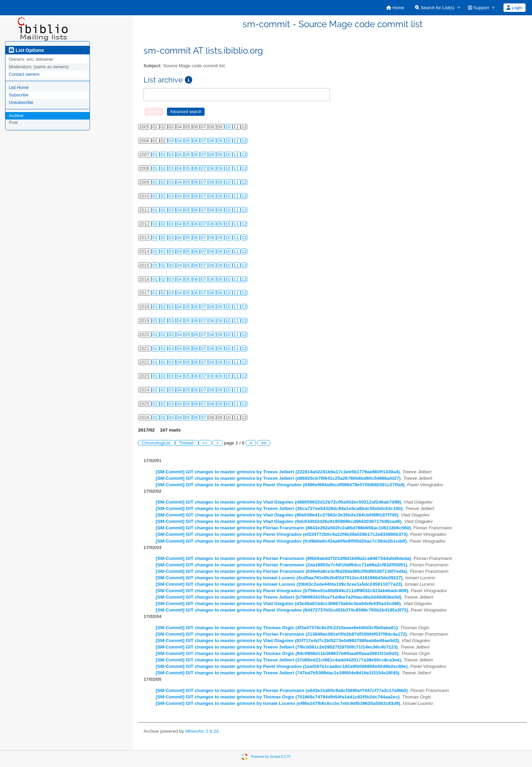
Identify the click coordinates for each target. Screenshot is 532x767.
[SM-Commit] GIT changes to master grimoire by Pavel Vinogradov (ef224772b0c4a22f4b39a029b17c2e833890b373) (282, 534)
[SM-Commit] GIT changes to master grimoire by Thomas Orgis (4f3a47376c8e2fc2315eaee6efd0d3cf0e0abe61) (277, 628)
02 (164, 155)
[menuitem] (395, 8)
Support (478, 8)
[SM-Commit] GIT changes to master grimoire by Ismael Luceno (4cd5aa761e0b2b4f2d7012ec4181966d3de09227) (279, 578)
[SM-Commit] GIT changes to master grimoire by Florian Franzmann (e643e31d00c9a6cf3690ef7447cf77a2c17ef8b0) (282, 690)
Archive (16, 116)
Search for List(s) (435, 8)
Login (514, 8)
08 (212, 141)
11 (237, 141)
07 (204, 141)
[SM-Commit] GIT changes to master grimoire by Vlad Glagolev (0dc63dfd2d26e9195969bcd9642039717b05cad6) (279, 521)
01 (156, 155)
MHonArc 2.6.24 (202, 731)
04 (180, 141)
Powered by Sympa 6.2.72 (271, 757)
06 (196, 141)
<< (205, 443)
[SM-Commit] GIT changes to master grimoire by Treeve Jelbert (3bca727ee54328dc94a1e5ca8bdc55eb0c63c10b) (279, 508)
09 (220, 141)
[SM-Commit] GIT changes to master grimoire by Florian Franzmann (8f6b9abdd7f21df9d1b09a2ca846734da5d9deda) (283, 558)
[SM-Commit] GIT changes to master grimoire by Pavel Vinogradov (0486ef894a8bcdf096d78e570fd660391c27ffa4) (280, 485)
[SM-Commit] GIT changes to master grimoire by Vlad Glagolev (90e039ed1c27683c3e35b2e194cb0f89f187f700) (277, 515)
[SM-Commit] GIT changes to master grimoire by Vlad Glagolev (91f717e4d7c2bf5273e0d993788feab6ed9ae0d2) (277, 641)
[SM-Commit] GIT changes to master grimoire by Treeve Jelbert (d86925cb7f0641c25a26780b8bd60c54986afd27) (278, 478)
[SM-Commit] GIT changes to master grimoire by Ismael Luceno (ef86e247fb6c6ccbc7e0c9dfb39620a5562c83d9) (278, 703)
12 (244, 141)
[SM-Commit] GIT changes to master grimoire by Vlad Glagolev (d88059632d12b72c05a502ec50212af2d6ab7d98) (278, 502)
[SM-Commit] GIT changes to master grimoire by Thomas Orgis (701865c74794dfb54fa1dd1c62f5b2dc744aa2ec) (278, 697)
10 (229, 127)
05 (188, 141)
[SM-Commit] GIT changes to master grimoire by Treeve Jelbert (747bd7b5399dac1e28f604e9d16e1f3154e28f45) (278, 673)
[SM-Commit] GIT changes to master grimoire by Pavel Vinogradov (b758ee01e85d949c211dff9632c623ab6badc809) (282, 591)
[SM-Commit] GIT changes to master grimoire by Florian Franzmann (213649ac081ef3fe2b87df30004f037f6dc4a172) (281, 634)
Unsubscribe (21, 102)
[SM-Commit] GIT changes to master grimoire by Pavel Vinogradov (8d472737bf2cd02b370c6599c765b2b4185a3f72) (282, 610)
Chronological (157, 443)
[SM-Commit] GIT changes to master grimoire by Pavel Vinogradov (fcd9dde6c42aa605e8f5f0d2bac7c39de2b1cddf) (281, 541)
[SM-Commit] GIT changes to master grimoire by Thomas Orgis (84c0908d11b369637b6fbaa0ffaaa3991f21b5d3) (277, 653)
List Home (19, 87)
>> (264, 443)
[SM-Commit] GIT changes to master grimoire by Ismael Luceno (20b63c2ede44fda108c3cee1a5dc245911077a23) (279, 584)
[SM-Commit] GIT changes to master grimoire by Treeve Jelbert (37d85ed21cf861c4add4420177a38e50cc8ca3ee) (278, 660)
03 (172, 141)
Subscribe (19, 95)
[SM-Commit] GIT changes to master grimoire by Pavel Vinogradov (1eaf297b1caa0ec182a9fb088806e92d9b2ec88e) (282, 666)
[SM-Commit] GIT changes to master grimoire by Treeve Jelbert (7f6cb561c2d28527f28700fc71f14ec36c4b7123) (277, 647)
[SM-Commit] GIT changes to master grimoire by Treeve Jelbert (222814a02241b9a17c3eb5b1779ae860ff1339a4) (278, 472)
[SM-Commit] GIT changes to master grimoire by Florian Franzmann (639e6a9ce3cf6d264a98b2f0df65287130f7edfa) (281, 571)
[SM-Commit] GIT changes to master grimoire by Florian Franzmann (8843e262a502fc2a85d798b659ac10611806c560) (283, 528)
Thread (187, 443)
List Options (26, 50)
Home (395, 8)
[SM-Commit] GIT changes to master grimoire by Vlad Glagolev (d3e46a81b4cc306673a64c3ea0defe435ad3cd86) (278, 604)
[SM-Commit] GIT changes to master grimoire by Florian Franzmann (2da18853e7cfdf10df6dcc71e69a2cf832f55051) (281, 565)
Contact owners (24, 74)
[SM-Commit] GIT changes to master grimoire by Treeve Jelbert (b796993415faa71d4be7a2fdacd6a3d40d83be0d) (279, 597)
